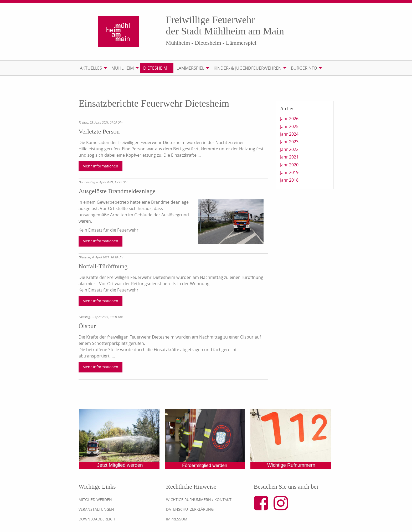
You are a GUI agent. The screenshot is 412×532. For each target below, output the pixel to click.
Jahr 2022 (289, 149)
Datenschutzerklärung (190, 509)
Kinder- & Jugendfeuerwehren (248, 68)
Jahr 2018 (289, 180)
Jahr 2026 (289, 119)
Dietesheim (155, 68)
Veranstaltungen (96, 509)
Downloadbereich (97, 519)
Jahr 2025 (289, 126)
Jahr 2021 (289, 157)
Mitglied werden (95, 500)
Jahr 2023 (289, 142)
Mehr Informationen (100, 166)
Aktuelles (91, 68)
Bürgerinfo (304, 68)
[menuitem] (92, 68)
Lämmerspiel (190, 68)
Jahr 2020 (289, 165)
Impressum (177, 519)
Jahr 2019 (289, 172)
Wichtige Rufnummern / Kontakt (199, 500)
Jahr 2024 (289, 134)
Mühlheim (123, 68)
